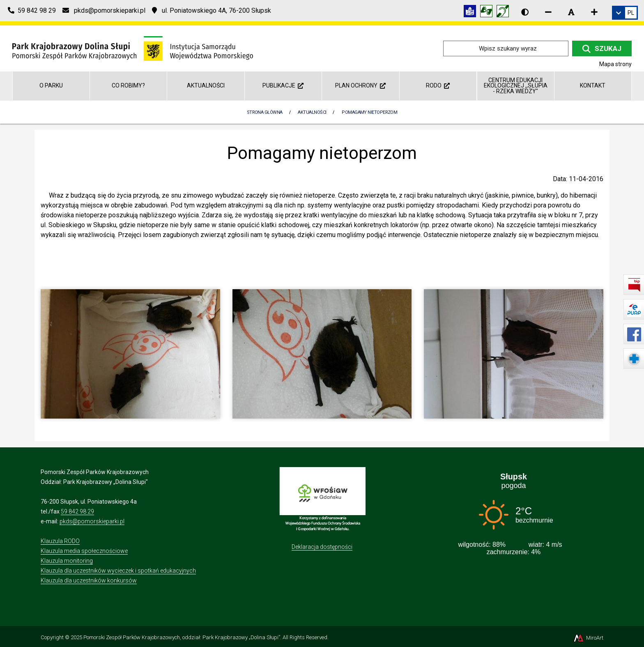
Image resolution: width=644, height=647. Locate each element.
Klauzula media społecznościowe (84, 551)
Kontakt (593, 85)
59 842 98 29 (77, 511)
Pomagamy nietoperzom (369, 112)
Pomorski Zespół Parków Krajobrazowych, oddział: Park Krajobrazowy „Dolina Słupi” (182, 637)
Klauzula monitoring (67, 561)
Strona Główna (265, 112)
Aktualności (206, 85)
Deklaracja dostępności (322, 547)
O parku (51, 85)
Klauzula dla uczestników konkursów (89, 580)
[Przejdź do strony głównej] (133, 48)
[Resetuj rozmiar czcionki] (571, 12)
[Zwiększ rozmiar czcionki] (594, 12)
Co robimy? (128, 85)
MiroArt (588, 638)
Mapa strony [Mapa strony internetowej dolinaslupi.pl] (615, 64)
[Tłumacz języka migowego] (488, 13)
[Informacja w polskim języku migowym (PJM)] (505, 13)
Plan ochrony (360, 85)
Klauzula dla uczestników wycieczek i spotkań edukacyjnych (118, 571)
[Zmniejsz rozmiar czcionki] (548, 12)
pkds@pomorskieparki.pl (92, 521)
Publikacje (283, 85)
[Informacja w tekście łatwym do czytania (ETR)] (472, 13)
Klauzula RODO (60, 541)
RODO (438, 85)
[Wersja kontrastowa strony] (525, 12)
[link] (625, 13)
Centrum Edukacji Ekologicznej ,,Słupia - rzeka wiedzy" (516, 86)
